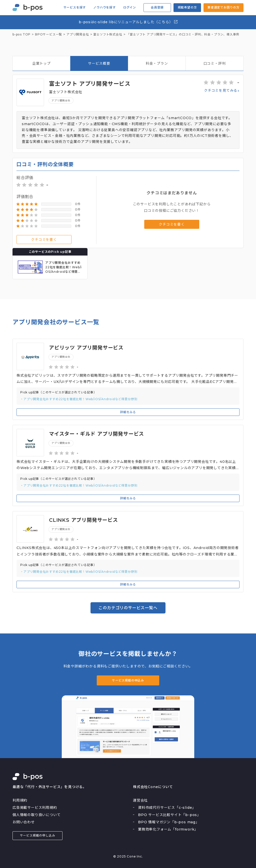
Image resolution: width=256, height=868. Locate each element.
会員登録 (157, 7)
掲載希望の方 (187, 7)
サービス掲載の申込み (128, 680)
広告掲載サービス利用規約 (35, 808)
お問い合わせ (24, 822)
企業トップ (41, 63)
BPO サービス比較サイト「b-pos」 (169, 815)
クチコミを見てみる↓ (222, 90)
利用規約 (20, 800)
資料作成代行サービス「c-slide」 (167, 808)
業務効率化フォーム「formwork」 (168, 829)
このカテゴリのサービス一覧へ (128, 608)
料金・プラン (157, 63)
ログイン (130, 7)
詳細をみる (128, 412)
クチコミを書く (44, 240)
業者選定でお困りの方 (223, 7)
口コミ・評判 (215, 63)
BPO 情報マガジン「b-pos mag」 (169, 822)
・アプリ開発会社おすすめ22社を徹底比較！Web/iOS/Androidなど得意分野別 (79, 399)
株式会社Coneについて (153, 787)
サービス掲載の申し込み (38, 835)
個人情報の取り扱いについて (36, 815)
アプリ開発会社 (61, 101)
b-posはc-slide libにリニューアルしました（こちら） (128, 22)
